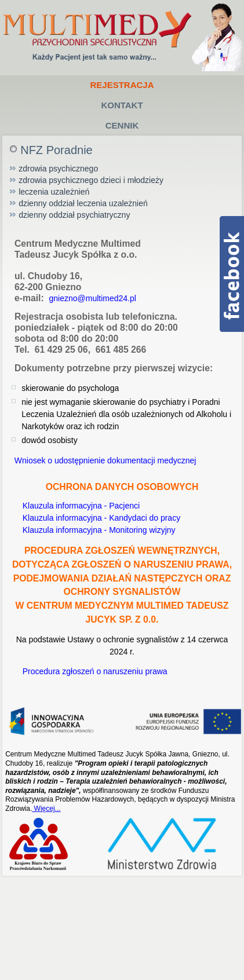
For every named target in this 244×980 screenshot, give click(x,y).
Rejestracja (122, 85)
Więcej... (46, 809)
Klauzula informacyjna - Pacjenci (80, 506)
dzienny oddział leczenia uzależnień (83, 203)
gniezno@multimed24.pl (92, 298)
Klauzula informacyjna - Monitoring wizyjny (98, 530)
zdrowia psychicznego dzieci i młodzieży (91, 180)
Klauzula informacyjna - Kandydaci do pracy (100, 518)
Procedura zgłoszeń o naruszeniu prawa (94, 671)
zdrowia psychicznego (58, 169)
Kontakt (122, 105)
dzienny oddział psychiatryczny (74, 215)
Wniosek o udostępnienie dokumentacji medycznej (104, 460)
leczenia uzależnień (54, 192)
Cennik (122, 125)
